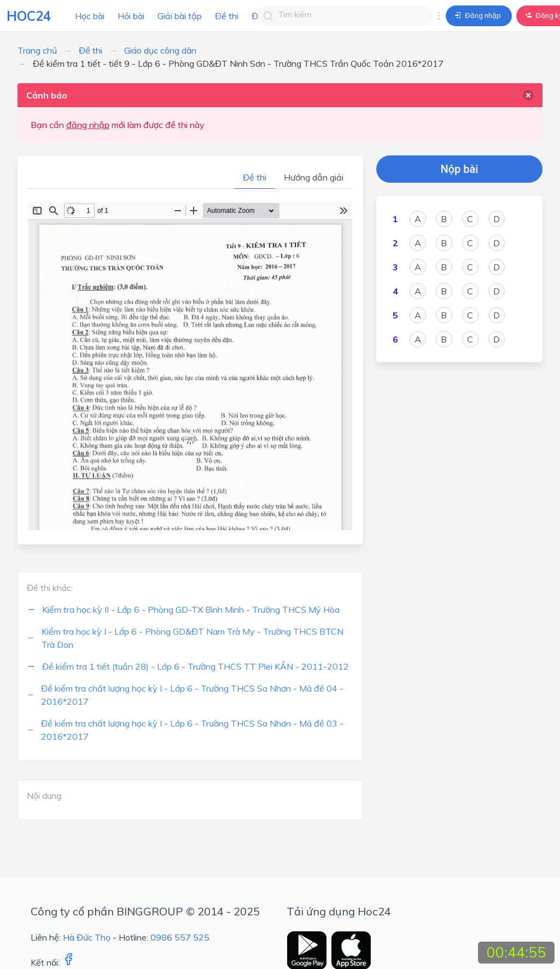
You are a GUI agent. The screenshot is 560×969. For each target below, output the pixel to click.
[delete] (528, 95)
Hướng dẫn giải (314, 177)
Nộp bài (460, 169)
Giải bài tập (180, 16)
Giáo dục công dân (160, 50)
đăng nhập (88, 125)
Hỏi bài (131, 16)
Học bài (90, 16)
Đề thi (227, 16)
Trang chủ (37, 50)
